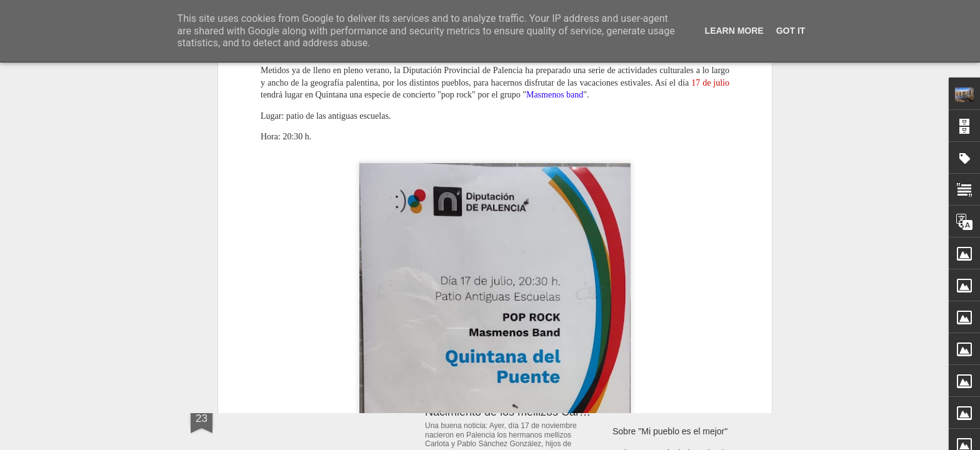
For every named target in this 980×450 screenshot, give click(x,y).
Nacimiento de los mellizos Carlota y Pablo (532, 412)
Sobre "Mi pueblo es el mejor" (670, 431)
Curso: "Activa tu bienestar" (666, 409)
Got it (791, 31)
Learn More (734, 31)
